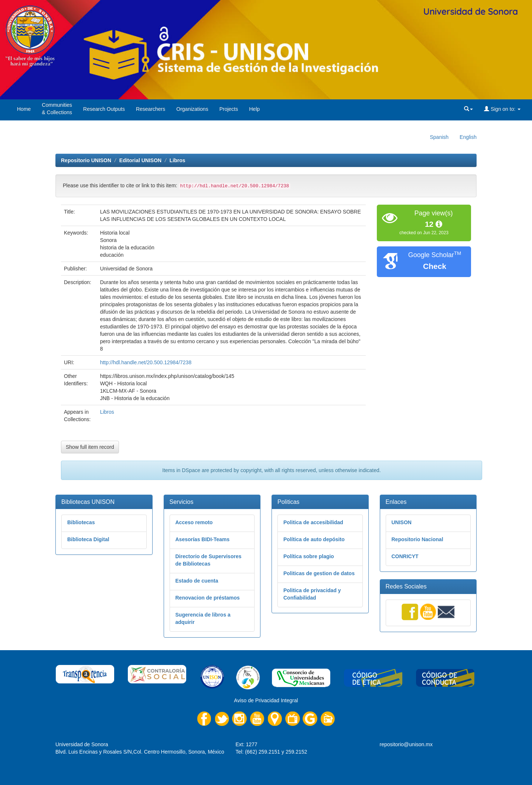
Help (254, 109)
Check (435, 266)
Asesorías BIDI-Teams (203, 539)
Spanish (439, 137)
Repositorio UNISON (86, 160)
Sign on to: (502, 109)
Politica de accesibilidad (313, 522)
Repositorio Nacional (417, 539)
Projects (229, 109)
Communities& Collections (57, 109)
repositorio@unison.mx (406, 744)
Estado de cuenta (197, 581)
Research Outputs (104, 109)
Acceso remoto (194, 522)
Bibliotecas (81, 522)
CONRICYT (405, 556)
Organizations (192, 109)
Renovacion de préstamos (208, 598)
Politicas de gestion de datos (319, 573)
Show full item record (90, 447)
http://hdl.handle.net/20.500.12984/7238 (146, 362)
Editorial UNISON (140, 160)
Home (24, 109)
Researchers (151, 109)
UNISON (402, 522)
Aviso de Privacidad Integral (266, 700)
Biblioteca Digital (88, 539)
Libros (178, 160)
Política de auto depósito (314, 539)
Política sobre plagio (309, 556)
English (468, 137)
